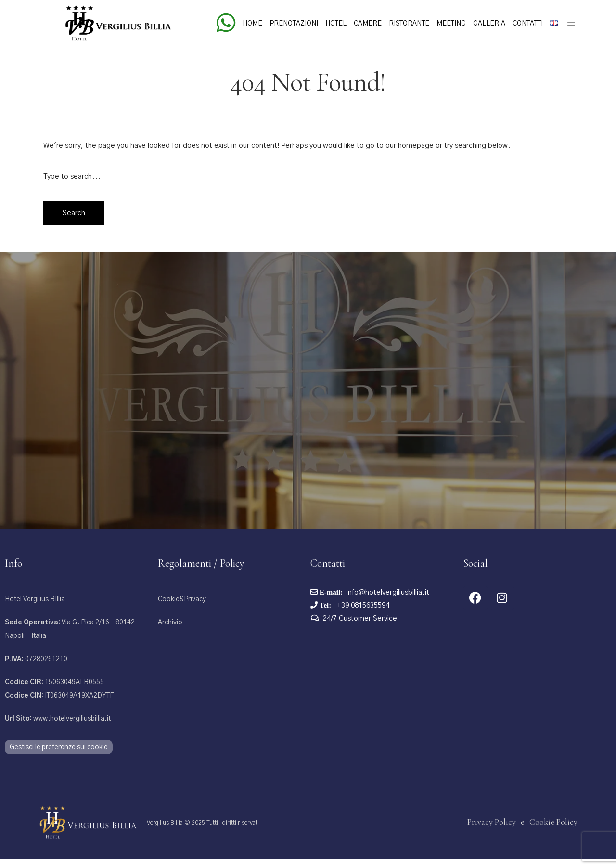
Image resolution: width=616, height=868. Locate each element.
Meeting (451, 24)
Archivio (170, 634)
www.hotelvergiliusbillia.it (58, 730)
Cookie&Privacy (182, 611)
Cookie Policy (553, 833)
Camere (368, 24)
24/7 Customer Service (360, 630)
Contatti (528, 24)
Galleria (489, 24)
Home (252, 24)
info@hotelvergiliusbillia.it (388, 604)
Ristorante (409, 24)
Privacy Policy (492, 833)
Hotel (336, 24)
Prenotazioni (294, 24)
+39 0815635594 (362, 617)
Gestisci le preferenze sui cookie (59, 759)
